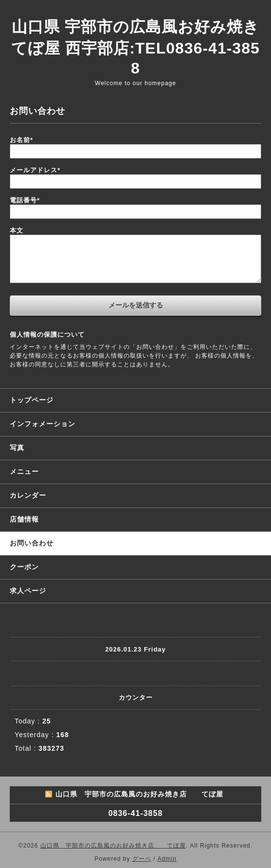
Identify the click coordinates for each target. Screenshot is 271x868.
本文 (17, 230)
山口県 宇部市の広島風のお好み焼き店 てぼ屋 (113, 846)
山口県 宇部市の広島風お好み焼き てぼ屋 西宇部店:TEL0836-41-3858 (135, 47)
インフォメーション (43, 424)
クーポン (24, 567)
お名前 (21, 140)
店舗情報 (24, 519)
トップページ (32, 400)
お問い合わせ (32, 543)
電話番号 (25, 200)
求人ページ (28, 591)
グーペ (142, 859)
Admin (167, 859)
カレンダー (28, 495)
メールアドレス (35, 170)
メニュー (24, 471)
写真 (17, 448)
